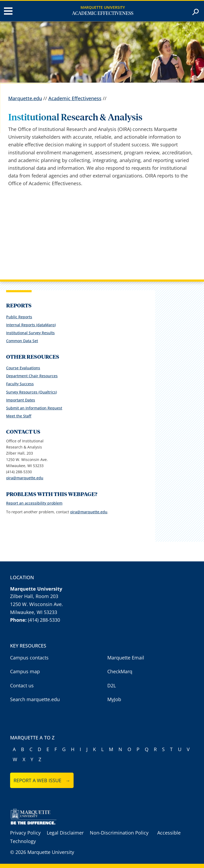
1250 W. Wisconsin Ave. (37, 604)
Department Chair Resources (32, 376)
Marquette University (103, 7)
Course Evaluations (23, 368)
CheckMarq (120, 671)
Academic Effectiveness (103, 14)
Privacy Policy (25, 833)
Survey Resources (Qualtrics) (31, 392)
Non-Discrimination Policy (119, 833)
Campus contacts (29, 658)
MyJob (114, 699)
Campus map (25, 671)
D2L (112, 685)
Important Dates (21, 400)
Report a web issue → (42, 780)
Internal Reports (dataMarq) (31, 325)
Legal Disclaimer (65, 833)
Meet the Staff (19, 416)
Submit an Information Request (34, 408)
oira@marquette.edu (25, 478)
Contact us (22, 685)
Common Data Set (22, 341)
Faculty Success (20, 384)
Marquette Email (126, 658)
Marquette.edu (25, 98)
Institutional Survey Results (30, 333)
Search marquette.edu (35, 699)
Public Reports (19, 317)
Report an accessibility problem (34, 503)
